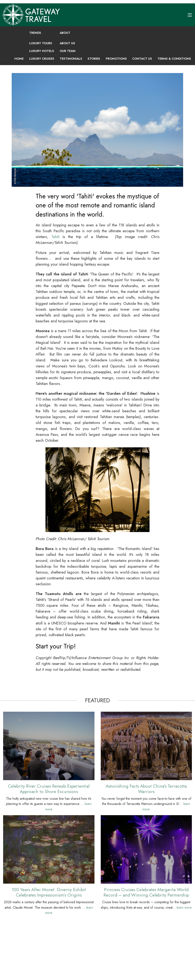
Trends (35, 33)
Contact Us (142, 59)
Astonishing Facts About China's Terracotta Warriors (146, 789)
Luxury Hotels (42, 51)
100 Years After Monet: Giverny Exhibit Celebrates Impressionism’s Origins (49, 892)
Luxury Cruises (42, 59)
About (65, 33)
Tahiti (55, 237)
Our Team (68, 51)
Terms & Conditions (174, 59)
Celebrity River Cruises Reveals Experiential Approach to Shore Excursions (49, 789)
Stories (94, 59)
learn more (184, 907)
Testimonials (71, 59)
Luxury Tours (41, 43)
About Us (67, 43)
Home (19, 59)
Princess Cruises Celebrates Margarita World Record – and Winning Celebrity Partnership (146, 892)
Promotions (116, 59)
